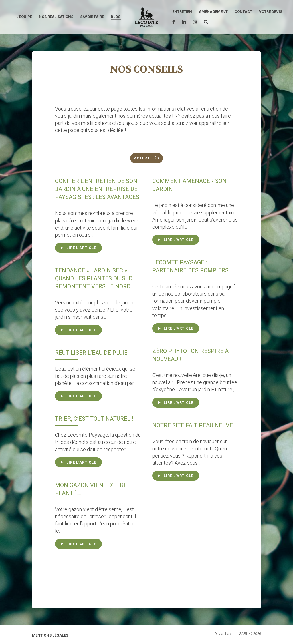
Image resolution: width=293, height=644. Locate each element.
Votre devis (271, 12)
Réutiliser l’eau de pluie (91, 353)
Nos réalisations (56, 17)
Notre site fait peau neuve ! (194, 425)
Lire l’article (81, 248)
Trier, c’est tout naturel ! (94, 419)
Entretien (182, 12)
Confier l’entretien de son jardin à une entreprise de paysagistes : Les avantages (97, 189)
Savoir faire (92, 17)
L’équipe (24, 17)
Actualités (146, 158)
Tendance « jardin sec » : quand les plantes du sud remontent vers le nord (94, 278)
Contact (243, 12)
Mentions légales (50, 635)
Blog (116, 17)
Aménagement (213, 12)
